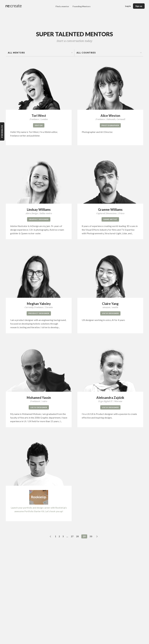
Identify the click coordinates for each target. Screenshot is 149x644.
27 (72, 537)
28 (77, 537)
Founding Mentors (82, 6)
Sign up (139, 6)
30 (91, 537)
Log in (128, 6)
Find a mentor (62, 6)
